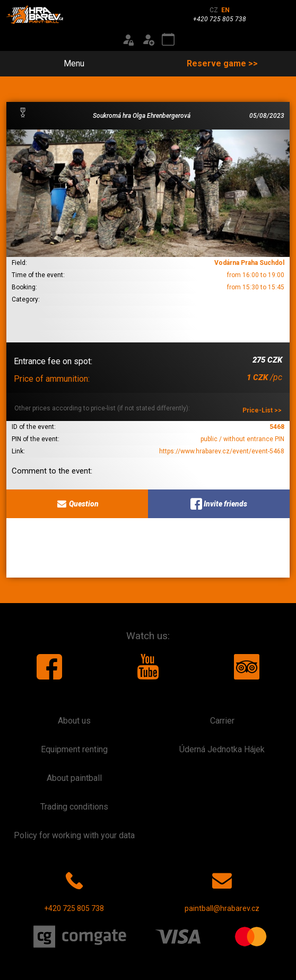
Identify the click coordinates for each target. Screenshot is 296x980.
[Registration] (148, 40)
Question (77, 504)
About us (74, 721)
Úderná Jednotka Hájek (222, 749)
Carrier (222, 721)
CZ (214, 10)
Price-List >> (262, 410)
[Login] (128, 40)
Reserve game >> (222, 63)
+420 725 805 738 (74, 889)
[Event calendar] (168, 40)
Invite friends (219, 504)
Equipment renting (74, 749)
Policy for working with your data (74, 835)
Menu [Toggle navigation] (68, 63)
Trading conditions (74, 807)
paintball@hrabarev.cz (222, 889)
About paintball (74, 778)
